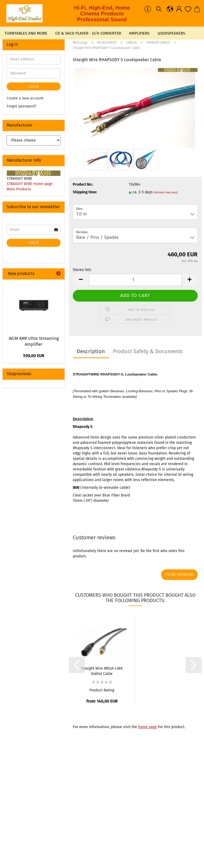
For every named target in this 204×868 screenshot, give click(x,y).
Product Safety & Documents (148, 351)
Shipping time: (85, 192)
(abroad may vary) (166, 192)
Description (91, 351)
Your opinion (179, 575)
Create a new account (25, 98)
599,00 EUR (34, 356)
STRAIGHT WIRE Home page (30, 184)
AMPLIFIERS (139, 33)
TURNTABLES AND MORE (26, 33)
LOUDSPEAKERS (171, 33)
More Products (19, 189)
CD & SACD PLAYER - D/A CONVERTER (88, 33)
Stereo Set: (82, 270)
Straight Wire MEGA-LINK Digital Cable (102, 671)
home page (148, 727)
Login (34, 86)
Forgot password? (21, 106)
